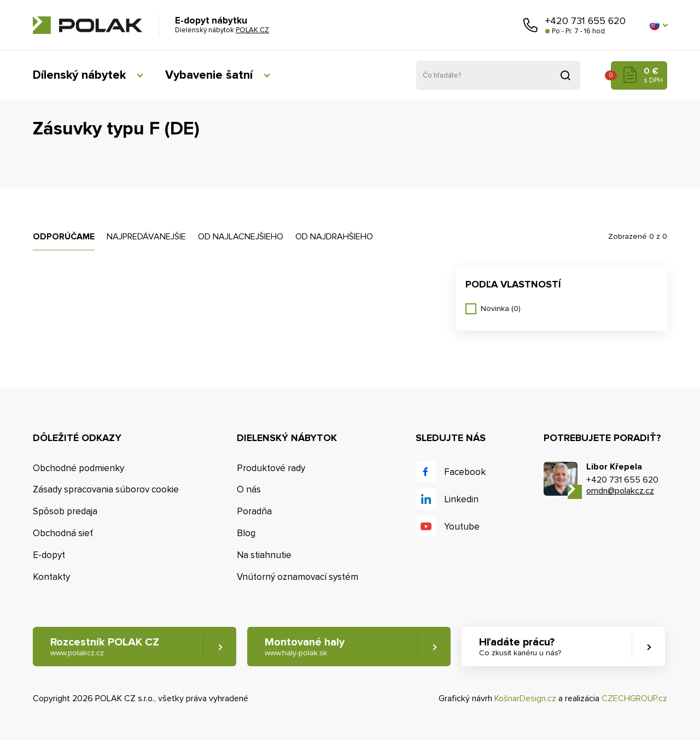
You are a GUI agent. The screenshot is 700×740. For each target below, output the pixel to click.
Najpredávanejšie (146, 237)
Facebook (465, 472)
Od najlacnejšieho (241, 237)
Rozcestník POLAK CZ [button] (105, 647)
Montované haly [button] (305, 647)
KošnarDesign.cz (525, 698)
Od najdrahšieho (334, 237)
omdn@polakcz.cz (620, 491)
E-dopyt (49, 555)
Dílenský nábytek (79, 75)
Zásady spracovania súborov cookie (106, 489)
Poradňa (254, 511)
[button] (658, 25)
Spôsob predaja (65, 511)
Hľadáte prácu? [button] (520, 647)
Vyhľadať (565, 75)
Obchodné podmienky (78, 468)
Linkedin (461, 499)
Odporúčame (64, 237)
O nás (249, 489)
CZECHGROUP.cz (634, 698)
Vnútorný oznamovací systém (297, 577)
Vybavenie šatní (209, 75)
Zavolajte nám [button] (530, 25)
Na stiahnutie (264, 555)
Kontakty (51, 577)
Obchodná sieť (63, 533)
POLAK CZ (87, 25)
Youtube (462, 527)
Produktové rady (271, 468)
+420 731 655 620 (585, 21)
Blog (246, 533)
